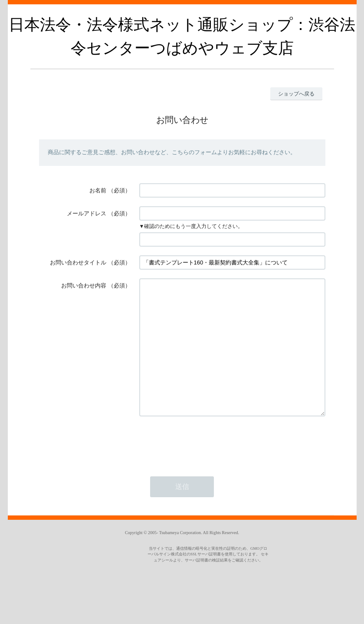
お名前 (98, 190)
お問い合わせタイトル (78, 262)
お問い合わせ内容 (84, 286)
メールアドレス (87, 213)
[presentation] (205, 468)
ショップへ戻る (296, 94)
